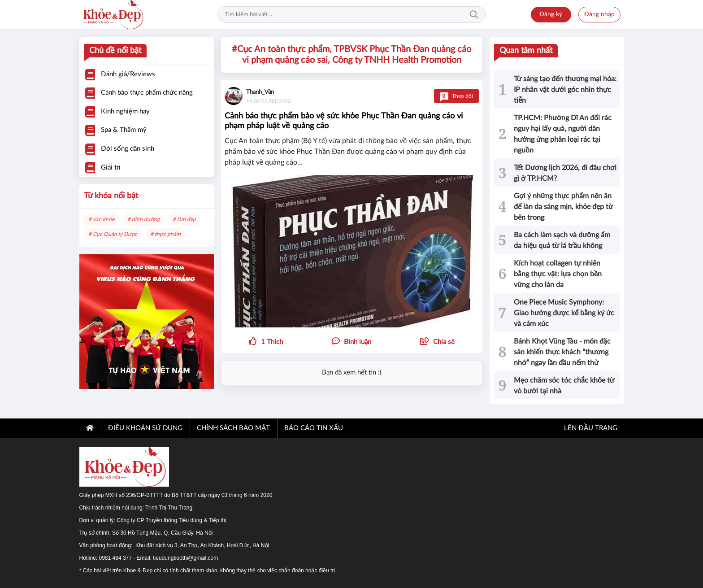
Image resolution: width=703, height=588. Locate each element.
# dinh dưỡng (143, 219)
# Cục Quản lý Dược (113, 234)
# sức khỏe (101, 219)
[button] (437, 342)
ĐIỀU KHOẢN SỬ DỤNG (145, 428)
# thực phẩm (165, 234)
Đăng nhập (599, 14)
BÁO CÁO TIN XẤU (314, 428)
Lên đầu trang (590, 428)
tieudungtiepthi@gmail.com (185, 558)
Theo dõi (456, 96)
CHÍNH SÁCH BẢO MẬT (233, 428)
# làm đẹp (184, 219)
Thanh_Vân (260, 92)
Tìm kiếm (474, 15)
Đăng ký (551, 14)
